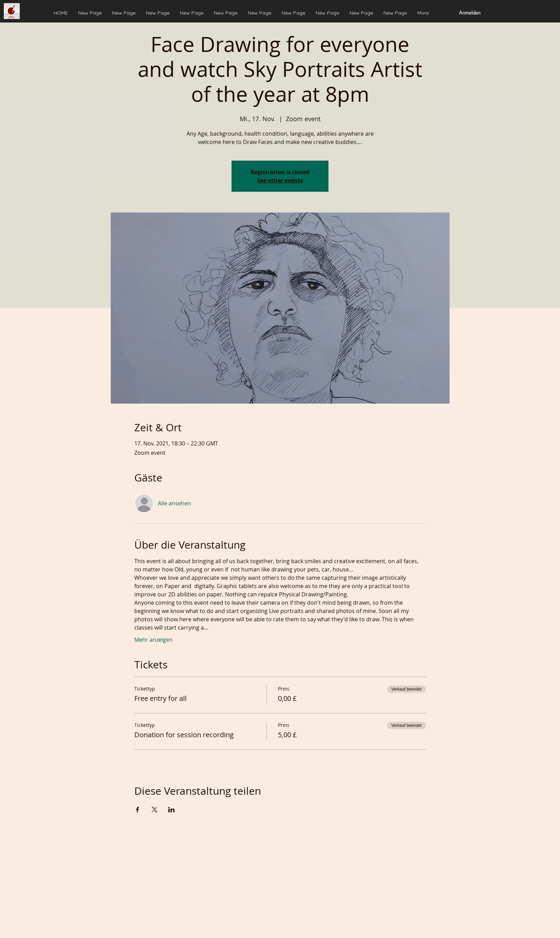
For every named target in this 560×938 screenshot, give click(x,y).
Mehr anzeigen (153, 640)
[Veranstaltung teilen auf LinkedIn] (171, 810)
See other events (280, 180)
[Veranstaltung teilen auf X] (155, 810)
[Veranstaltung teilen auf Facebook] (138, 810)
